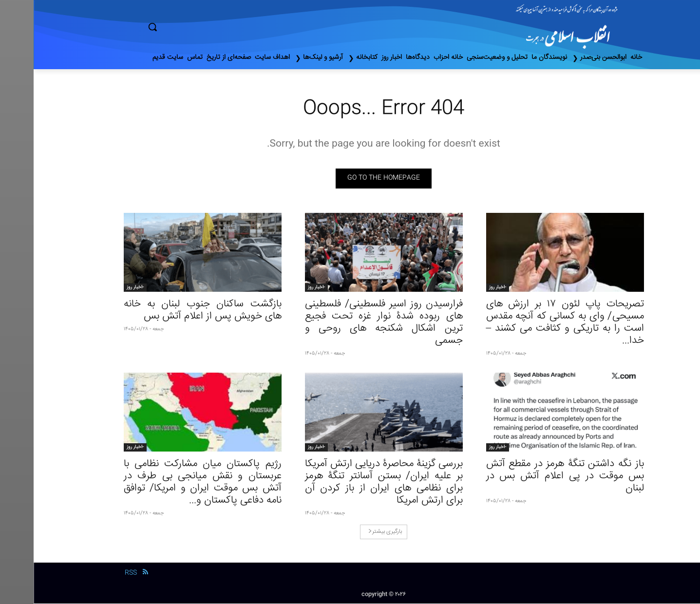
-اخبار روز (464, 288)
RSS (97, 574)
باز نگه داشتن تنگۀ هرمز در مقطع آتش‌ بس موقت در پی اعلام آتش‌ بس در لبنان (531, 477)
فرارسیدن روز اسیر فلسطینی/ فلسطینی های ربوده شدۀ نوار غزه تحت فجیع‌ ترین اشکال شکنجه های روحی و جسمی (350, 323)
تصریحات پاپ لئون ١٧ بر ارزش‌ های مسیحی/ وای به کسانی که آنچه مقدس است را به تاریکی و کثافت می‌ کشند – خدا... (531, 323)
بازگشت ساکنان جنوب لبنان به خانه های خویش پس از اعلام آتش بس (169, 311)
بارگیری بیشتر (351, 532)
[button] (194, 27)
